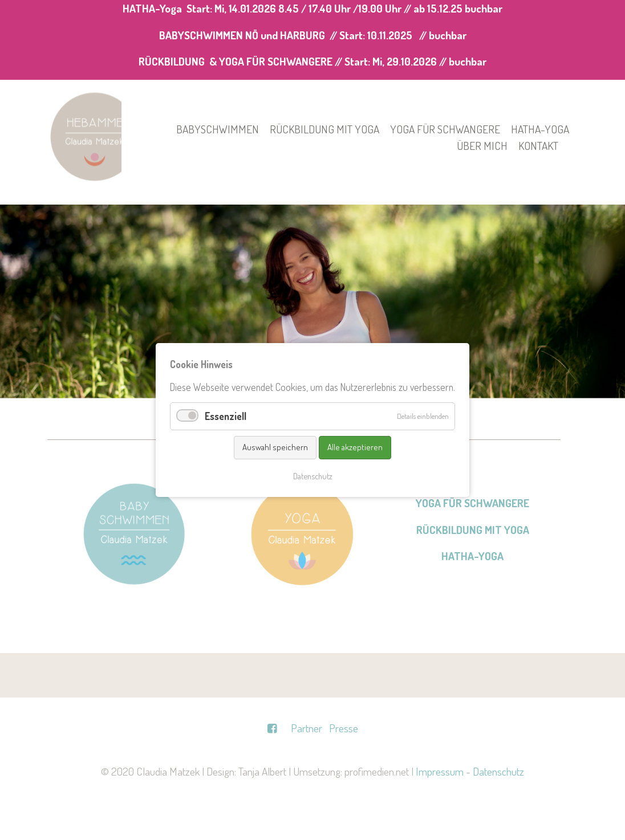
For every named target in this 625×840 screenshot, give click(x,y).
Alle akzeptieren (355, 447)
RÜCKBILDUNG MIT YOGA (473, 530)
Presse (344, 728)
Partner (307, 728)
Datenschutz (498, 771)
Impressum (440, 771)
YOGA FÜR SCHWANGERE (472, 503)
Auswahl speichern (275, 447)
